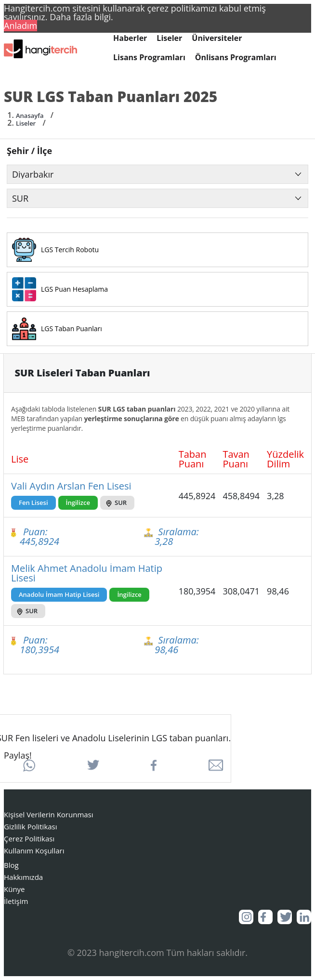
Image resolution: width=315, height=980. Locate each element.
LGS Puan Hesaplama (74, 289)
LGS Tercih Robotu (70, 250)
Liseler (169, 38)
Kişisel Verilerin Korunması (49, 814)
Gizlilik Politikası (31, 826)
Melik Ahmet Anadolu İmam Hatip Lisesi (87, 573)
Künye (14, 889)
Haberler (130, 38)
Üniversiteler (217, 38)
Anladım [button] (20, 26)
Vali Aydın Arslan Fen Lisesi (71, 486)
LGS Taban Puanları (72, 329)
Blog (11, 865)
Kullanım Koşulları (34, 851)
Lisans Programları (149, 58)
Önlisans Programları (236, 58)
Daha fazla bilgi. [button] (81, 17)
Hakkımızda (23, 877)
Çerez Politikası (29, 838)
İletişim (16, 901)
